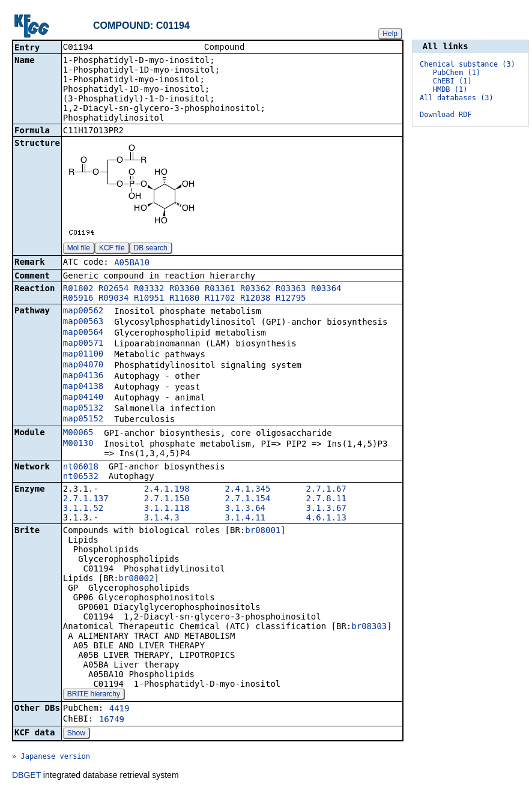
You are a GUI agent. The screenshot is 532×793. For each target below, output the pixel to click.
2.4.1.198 (167, 490)
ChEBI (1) (452, 81)
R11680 (185, 299)
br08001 (263, 531)
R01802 (78, 289)
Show (76, 734)
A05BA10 (132, 264)
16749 (112, 720)
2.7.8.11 (326, 499)
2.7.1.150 (167, 499)
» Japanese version (51, 758)
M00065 (78, 433)
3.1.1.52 (83, 509)
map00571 (83, 344)
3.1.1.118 (167, 509)
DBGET (26, 776)
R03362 (255, 289)
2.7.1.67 (326, 490)
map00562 (83, 312)
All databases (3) (457, 98)
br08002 (137, 579)
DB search (151, 249)
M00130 (78, 444)
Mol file (79, 249)
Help (390, 34)
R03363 (291, 289)
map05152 (83, 420)
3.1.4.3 (162, 519)
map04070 (83, 366)
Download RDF (446, 115)
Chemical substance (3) (467, 64)
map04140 (83, 398)
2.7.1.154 (248, 499)
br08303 (369, 627)
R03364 (326, 289)
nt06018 (81, 468)
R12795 (291, 299)
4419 (119, 710)
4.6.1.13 (326, 519)
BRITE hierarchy (94, 695)
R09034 (114, 299)
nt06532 (81, 477)
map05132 (83, 409)
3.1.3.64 (245, 509)
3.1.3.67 (326, 509)
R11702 (220, 299)
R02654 (114, 289)
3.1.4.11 (245, 519)
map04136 (83, 376)
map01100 (83, 355)
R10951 (149, 299)
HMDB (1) (450, 89)
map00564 (83, 333)
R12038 (255, 299)
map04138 (83, 387)
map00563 (83, 322)
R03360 (185, 289)
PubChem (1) (457, 73)
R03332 (149, 289)
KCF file (112, 249)
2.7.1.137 (86, 499)
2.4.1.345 (248, 490)
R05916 (78, 299)
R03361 (220, 289)
